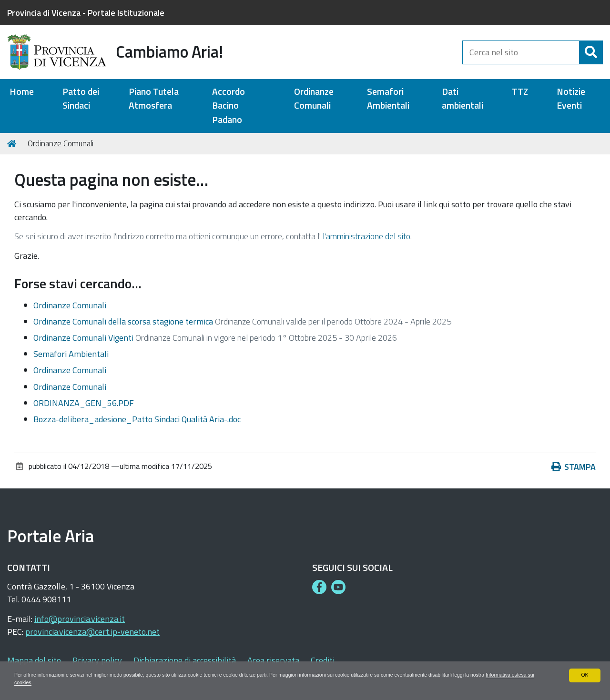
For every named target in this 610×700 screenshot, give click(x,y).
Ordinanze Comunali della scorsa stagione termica (123, 321)
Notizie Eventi (571, 99)
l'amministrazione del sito (366, 236)
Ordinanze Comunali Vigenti (83, 338)
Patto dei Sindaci (81, 99)
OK (585, 674)
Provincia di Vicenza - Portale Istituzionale (86, 13)
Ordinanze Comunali (314, 99)
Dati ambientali (463, 99)
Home (22, 92)
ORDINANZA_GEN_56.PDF (84, 403)
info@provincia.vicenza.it (80, 619)
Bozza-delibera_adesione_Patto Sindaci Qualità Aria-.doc (137, 419)
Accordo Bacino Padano (229, 106)
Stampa (574, 467)
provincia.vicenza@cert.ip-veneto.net (92, 632)
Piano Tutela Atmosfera (154, 99)
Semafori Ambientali (388, 99)
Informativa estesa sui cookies (70, 682)
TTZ (520, 92)
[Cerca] (591, 52)
